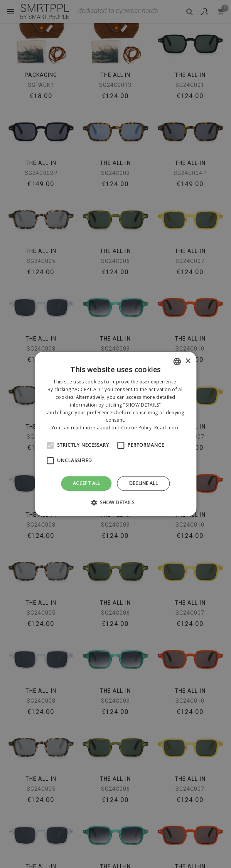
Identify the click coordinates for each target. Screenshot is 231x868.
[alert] (115, 434)
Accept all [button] (87, 483)
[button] (115, 503)
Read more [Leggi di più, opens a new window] (167, 428)
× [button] (188, 361)
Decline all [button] (143, 483)
